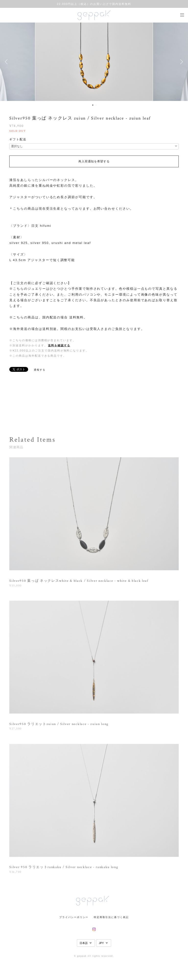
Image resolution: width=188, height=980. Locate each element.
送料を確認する (59, 345)
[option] (94, 62)
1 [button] (93, 105)
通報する (40, 370)
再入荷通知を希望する (94, 161)
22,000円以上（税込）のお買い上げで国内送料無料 (94, 4)
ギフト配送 (18, 139)
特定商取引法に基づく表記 (111, 917)
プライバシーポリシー (74, 917)
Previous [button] (7, 62)
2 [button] (96, 105)
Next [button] (181, 62)
